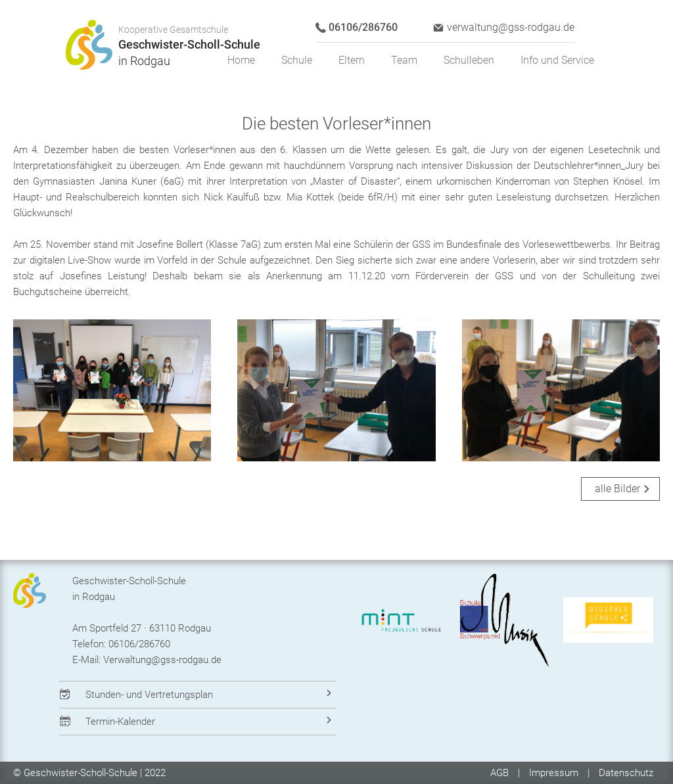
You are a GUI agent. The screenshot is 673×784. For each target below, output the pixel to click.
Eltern (352, 60)
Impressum (554, 773)
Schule (297, 60)
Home (241, 60)
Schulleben (469, 60)
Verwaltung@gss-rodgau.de (162, 660)
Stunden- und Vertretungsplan (149, 695)
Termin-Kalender (120, 722)
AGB (501, 773)
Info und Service (557, 60)
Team (404, 60)
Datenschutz (626, 773)
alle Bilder (617, 489)
